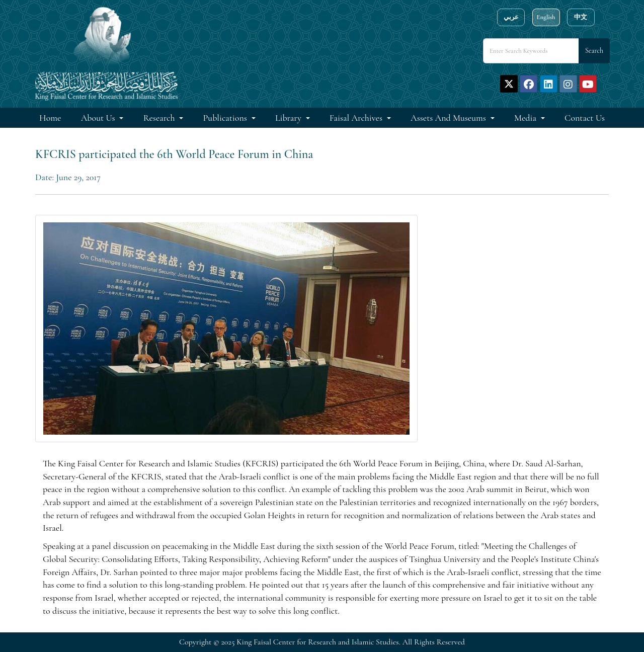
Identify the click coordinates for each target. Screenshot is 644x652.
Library (289, 118)
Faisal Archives (357, 118)
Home (50, 118)
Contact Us (585, 118)
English (546, 17)
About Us (99, 118)
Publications (226, 118)
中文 (581, 17)
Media (526, 118)
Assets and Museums (449, 118)
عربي (511, 17)
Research (160, 118)
